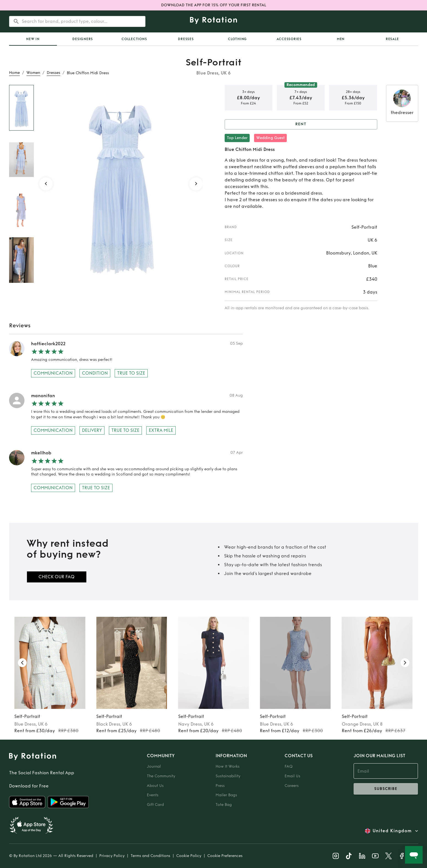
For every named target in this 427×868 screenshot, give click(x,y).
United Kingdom (392, 831)
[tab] (33, 39)
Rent (301, 124)
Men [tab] (341, 39)
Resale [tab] (392, 39)
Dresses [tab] (186, 39)
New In (33, 39)
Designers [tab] (83, 39)
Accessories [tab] (289, 39)
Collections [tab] (134, 39)
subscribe (386, 789)
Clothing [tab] (237, 39)
